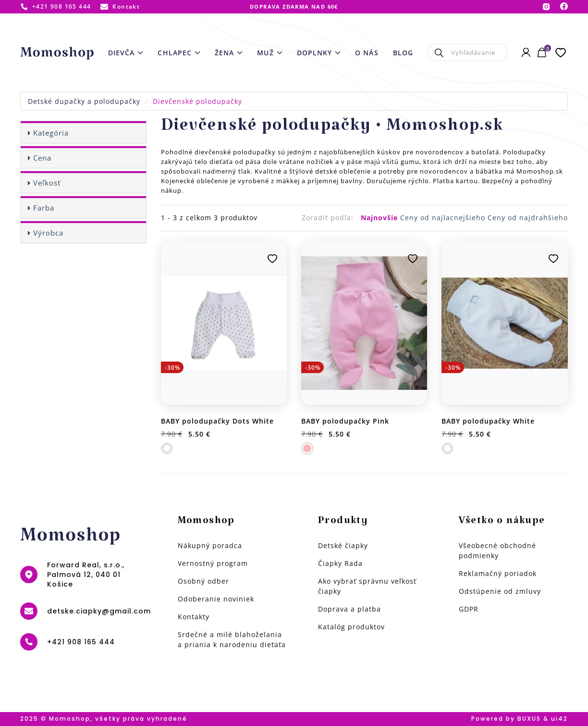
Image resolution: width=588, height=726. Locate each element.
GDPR (469, 609)
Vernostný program (213, 563)
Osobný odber (203, 581)
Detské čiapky (343, 545)
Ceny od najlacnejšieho (444, 218)
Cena (42, 158)
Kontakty (194, 617)
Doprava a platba (349, 609)
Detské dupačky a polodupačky (84, 101)
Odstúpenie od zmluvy (500, 591)
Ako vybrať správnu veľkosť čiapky (367, 586)
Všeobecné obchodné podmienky (497, 551)
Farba (44, 208)
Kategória (51, 133)
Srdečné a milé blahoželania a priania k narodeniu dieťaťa (232, 639)
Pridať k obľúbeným (272, 259)
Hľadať (439, 52)
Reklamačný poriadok (498, 573)
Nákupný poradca (210, 545)
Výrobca (48, 233)
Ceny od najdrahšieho (528, 218)
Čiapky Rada (340, 563)
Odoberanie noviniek (216, 599)
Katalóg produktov (351, 627)
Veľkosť (47, 183)
